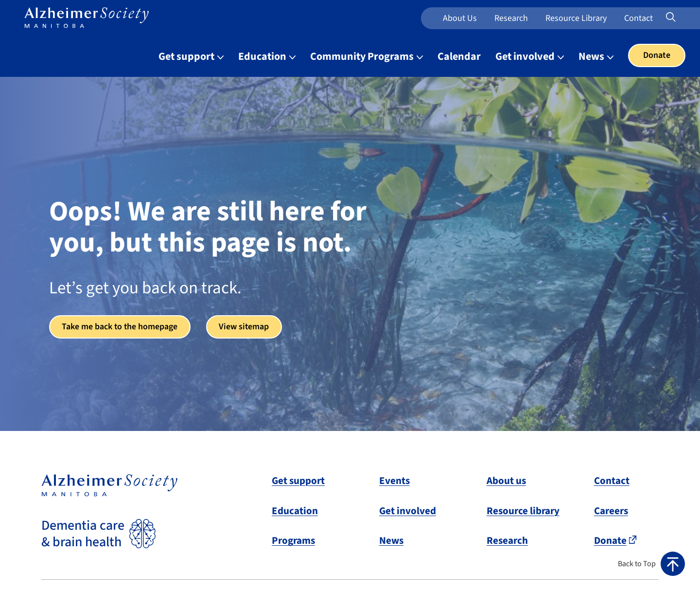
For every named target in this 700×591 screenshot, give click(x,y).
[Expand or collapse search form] (671, 18)
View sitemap (246, 327)
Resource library (523, 511)
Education (295, 511)
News (391, 540)
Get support (298, 481)
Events (394, 481)
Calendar (459, 56)
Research (511, 18)
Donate (657, 55)
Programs (293, 540)
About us (460, 18)
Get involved (408, 511)
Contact (639, 18)
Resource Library (576, 18)
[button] (651, 564)
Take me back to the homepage (121, 327)
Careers (611, 511)
